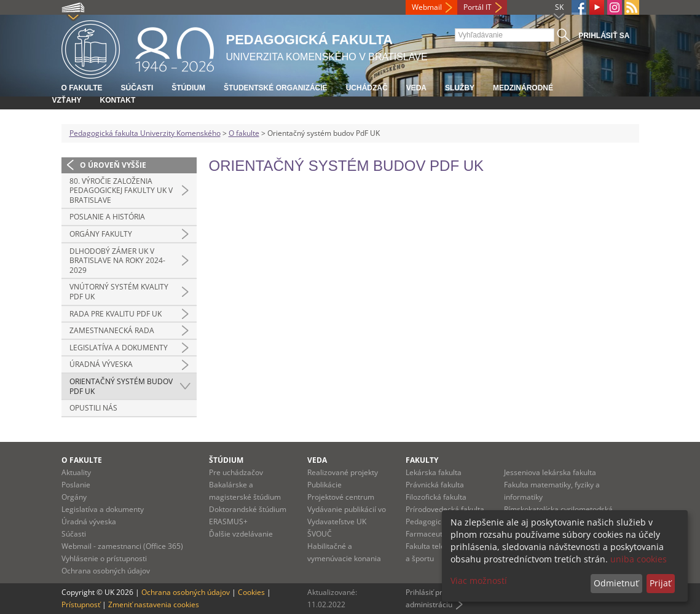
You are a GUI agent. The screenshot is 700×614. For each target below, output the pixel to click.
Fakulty (422, 460)
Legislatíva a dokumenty (119, 348)
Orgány (74, 497)
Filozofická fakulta (436, 497)
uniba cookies (639, 559)
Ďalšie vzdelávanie (241, 534)
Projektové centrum (341, 497)
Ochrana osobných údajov (106, 571)
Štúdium (188, 88)
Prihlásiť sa (604, 36)
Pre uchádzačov (236, 472)
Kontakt (118, 100)
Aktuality (76, 472)
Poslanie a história (107, 217)
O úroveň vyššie (113, 165)
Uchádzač (367, 88)
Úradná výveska (101, 364)
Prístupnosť (81, 604)
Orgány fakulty (101, 234)
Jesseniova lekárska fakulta (550, 472)
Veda (416, 88)
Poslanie (76, 485)
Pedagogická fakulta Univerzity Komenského (145, 133)
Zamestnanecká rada (112, 330)
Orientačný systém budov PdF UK (121, 386)
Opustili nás (93, 408)
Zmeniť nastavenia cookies (154, 604)
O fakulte (82, 88)
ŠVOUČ (320, 534)
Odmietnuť (616, 583)
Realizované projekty (343, 472)
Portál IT (478, 7)
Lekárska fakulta (434, 472)
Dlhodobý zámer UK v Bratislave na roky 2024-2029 (117, 261)
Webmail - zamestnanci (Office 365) (122, 546)
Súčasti (137, 88)
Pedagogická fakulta (440, 522)
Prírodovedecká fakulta (445, 509)
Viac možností (479, 581)
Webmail (427, 7)
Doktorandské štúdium (248, 509)
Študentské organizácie (276, 88)
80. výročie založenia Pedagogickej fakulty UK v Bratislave (121, 191)
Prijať (660, 583)
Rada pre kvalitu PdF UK (116, 314)
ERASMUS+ (228, 522)
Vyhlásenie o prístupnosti (104, 558)
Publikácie (324, 485)
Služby (460, 88)
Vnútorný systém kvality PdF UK (119, 292)
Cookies (251, 592)
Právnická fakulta (435, 485)
